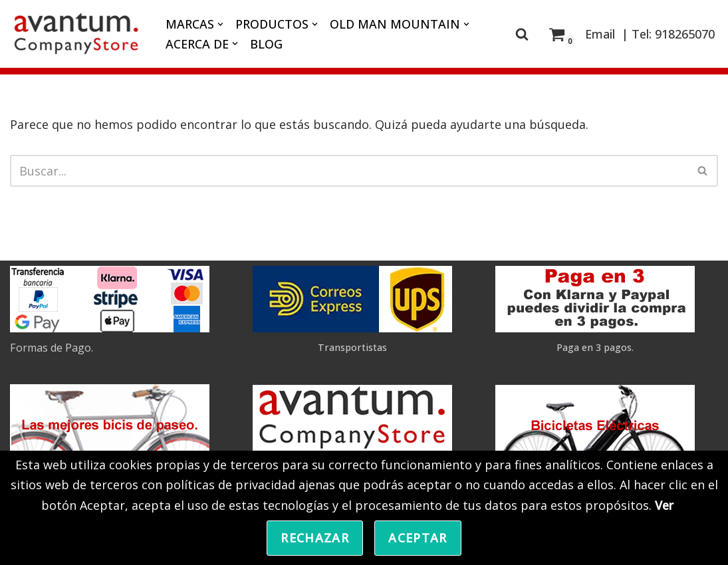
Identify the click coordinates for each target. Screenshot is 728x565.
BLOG (266, 44)
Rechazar (315, 538)
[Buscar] (522, 34)
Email (600, 34)
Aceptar (418, 538)
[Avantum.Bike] (76, 34)
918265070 (685, 34)
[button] (220, 24)
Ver (664, 505)
